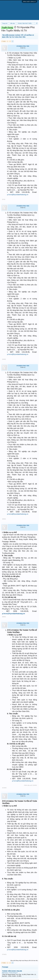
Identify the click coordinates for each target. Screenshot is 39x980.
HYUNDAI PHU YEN (23, 46)
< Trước (4, 41)
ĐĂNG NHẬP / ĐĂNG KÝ (29, 2)
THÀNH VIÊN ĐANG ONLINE (12, 971)
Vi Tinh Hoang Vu (13, 973)
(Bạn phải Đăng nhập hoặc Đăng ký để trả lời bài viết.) (24, 961)
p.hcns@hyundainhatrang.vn (18, 195)
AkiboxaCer (5, 973)
